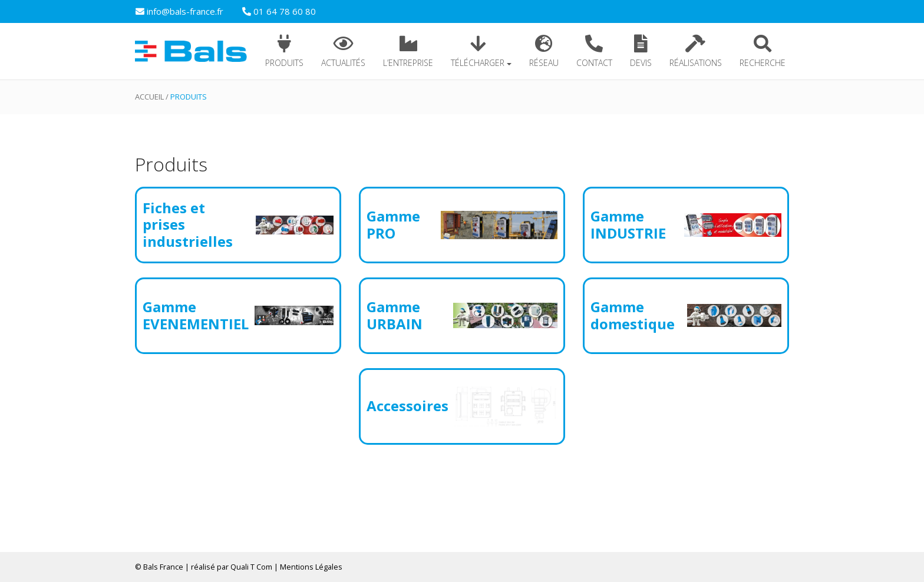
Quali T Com (251, 567)
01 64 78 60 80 (279, 11)
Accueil (149, 97)
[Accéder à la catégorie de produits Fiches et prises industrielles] (238, 225)
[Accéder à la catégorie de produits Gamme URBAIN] (462, 316)
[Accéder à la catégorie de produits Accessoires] (462, 406)
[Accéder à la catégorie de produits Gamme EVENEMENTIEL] (238, 316)
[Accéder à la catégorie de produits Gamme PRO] (462, 225)
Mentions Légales (311, 567)
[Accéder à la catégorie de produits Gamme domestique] (686, 316)
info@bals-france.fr (179, 11)
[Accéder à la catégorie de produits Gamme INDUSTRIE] (686, 225)
